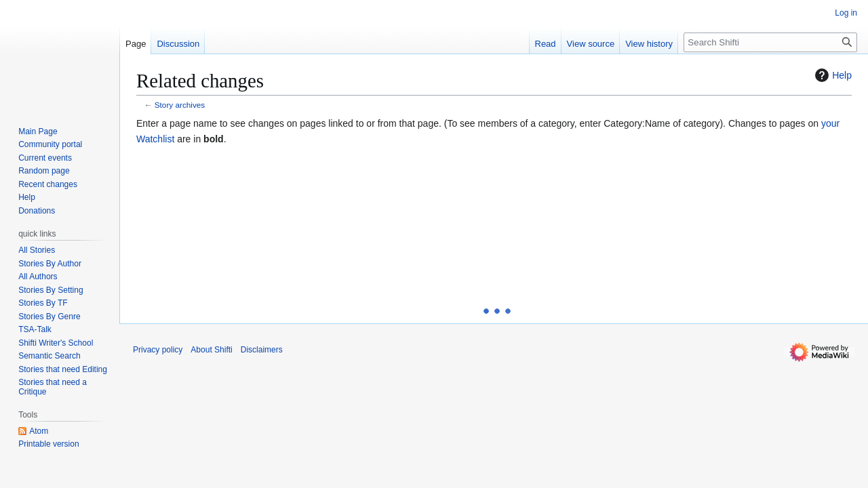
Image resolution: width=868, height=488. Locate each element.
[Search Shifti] (770, 42)
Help (832, 75)
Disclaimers (262, 350)
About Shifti (211, 350)
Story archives (180, 105)
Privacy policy (158, 350)
